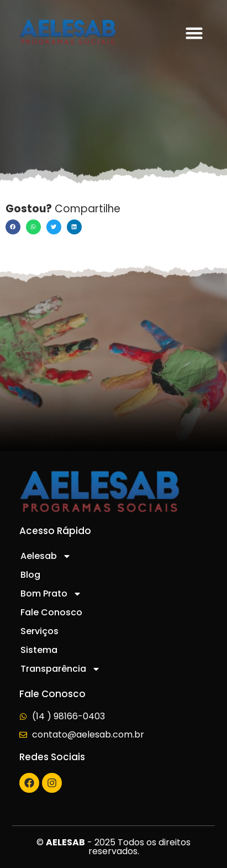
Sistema (39, 650)
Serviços (39, 631)
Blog (30, 575)
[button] (194, 33)
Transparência (60, 669)
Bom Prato (51, 594)
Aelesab (46, 556)
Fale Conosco (51, 612)
